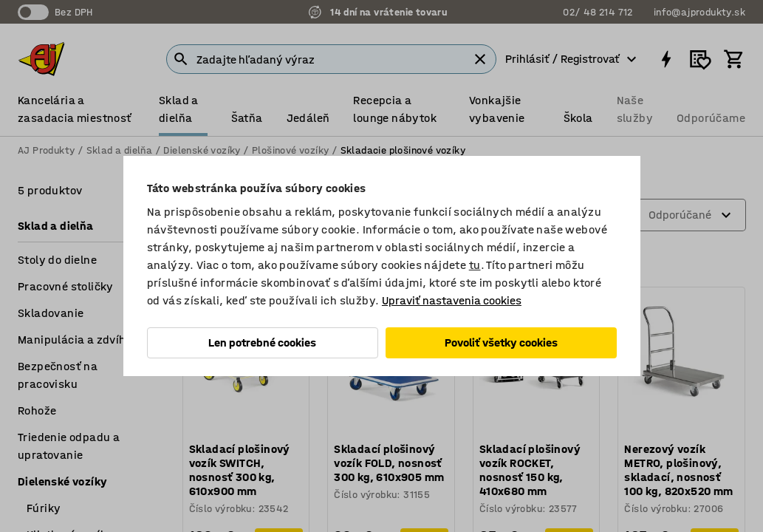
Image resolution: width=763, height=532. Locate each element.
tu (475, 265)
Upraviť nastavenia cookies (452, 300)
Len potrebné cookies (262, 342)
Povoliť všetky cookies (501, 342)
